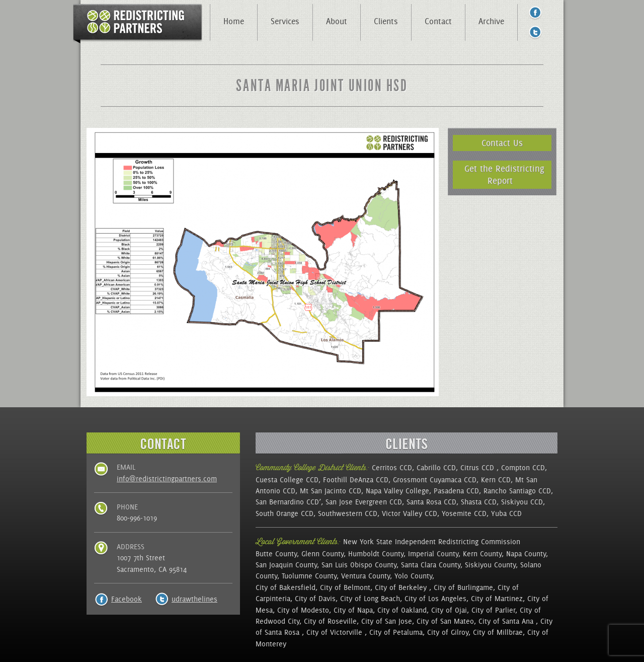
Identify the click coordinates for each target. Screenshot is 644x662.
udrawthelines (194, 599)
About (337, 21)
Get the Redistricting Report (504, 174)
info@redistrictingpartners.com (167, 479)
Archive (491, 21)
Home (234, 21)
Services (285, 21)
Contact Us (502, 143)
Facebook (127, 599)
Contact (438, 21)
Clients (386, 21)
